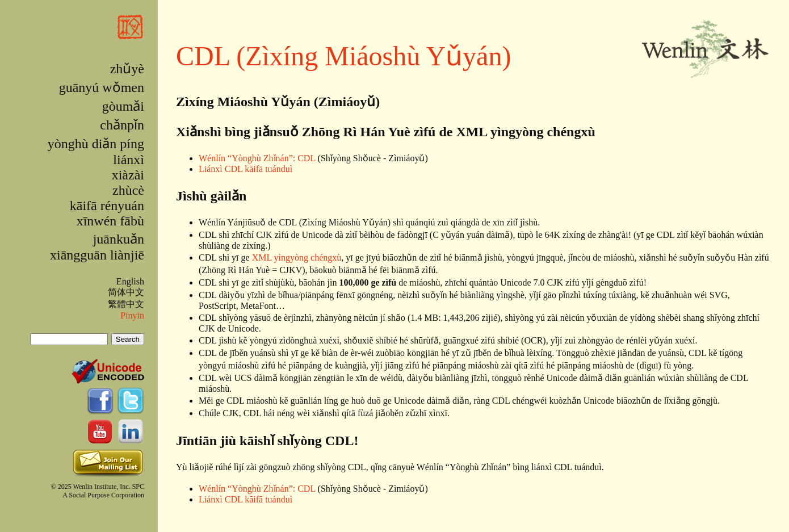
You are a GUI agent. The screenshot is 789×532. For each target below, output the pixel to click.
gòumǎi (123, 106)
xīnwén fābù (110, 221)
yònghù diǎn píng (96, 144)
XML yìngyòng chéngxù (297, 257)
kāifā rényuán (107, 206)
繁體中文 (126, 304)
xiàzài (128, 175)
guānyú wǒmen (102, 87)
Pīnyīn (132, 315)
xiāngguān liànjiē (97, 255)
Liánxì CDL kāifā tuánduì (245, 169)
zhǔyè (127, 69)
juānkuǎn (119, 239)
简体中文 (126, 292)
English (130, 281)
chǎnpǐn (122, 125)
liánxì (129, 160)
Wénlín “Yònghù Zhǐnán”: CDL (257, 158)
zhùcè (128, 190)
